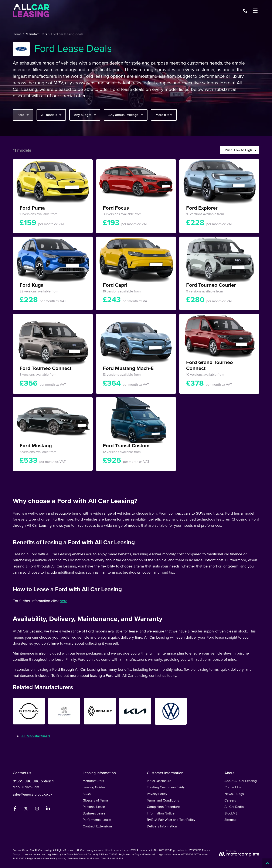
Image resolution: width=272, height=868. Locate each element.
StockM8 (231, 813)
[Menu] (255, 11)
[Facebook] (15, 809)
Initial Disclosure (159, 781)
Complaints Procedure (163, 807)
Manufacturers (93, 781)
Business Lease (94, 813)
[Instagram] (37, 809)
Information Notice (161, 813)
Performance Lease (97, 820)
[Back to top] (267, 863)
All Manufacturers (36, 736)
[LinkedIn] (48, 809)
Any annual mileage (126, 115)
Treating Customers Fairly (166, 787)
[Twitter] (26, 809)
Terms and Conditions (163, 800)
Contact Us (233, 787)
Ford (24, 115)
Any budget (85, 115)
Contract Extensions (98, 826)
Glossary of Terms (96, 800)
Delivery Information (162, 826)
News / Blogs (234, 794)
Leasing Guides (94, 787)
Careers (230, 800)
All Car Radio (234, 807)
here (64, 601)
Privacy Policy (157, 794)
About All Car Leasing (241, 781)
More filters (164, 115)
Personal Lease (94, 807)
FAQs (87, 794)
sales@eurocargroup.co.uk (33, 794)
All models (52, 115)
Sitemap (230, 820)
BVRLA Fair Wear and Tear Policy (171, 820)
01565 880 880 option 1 (33, 781)
